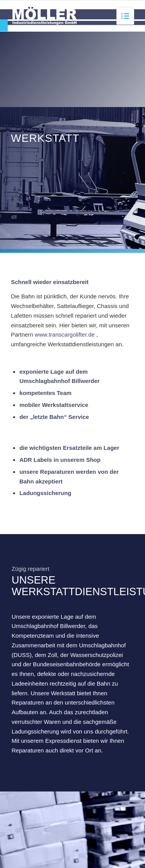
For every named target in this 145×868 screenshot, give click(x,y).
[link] (4, 25)
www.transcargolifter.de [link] (65, 334)
